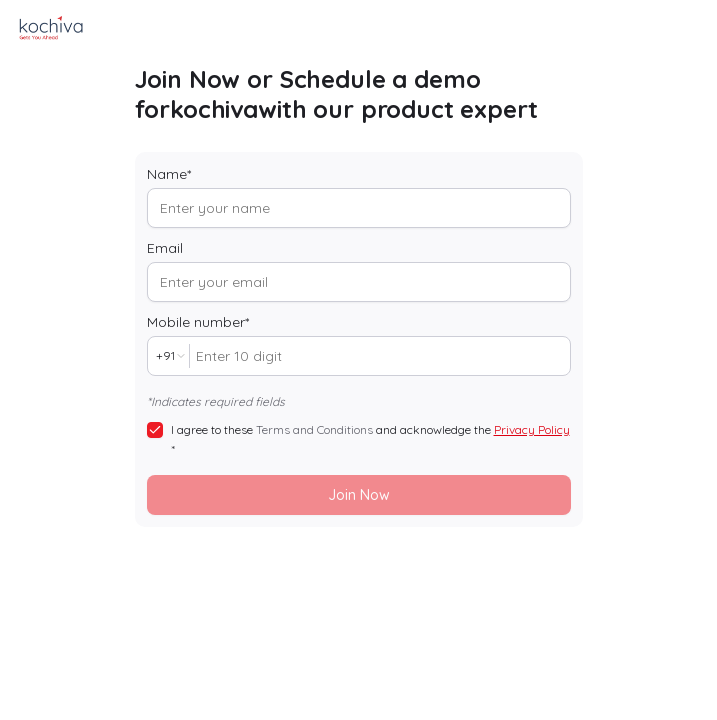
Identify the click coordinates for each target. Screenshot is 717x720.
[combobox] (168, 356)
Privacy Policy (532, 429)
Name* (169, 174)
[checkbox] (155, 430)
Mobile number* (198, 322)
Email (165, 248)
